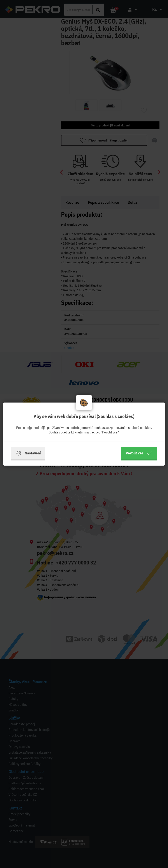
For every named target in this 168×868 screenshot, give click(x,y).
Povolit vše (139, 453)
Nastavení (28, 453)
